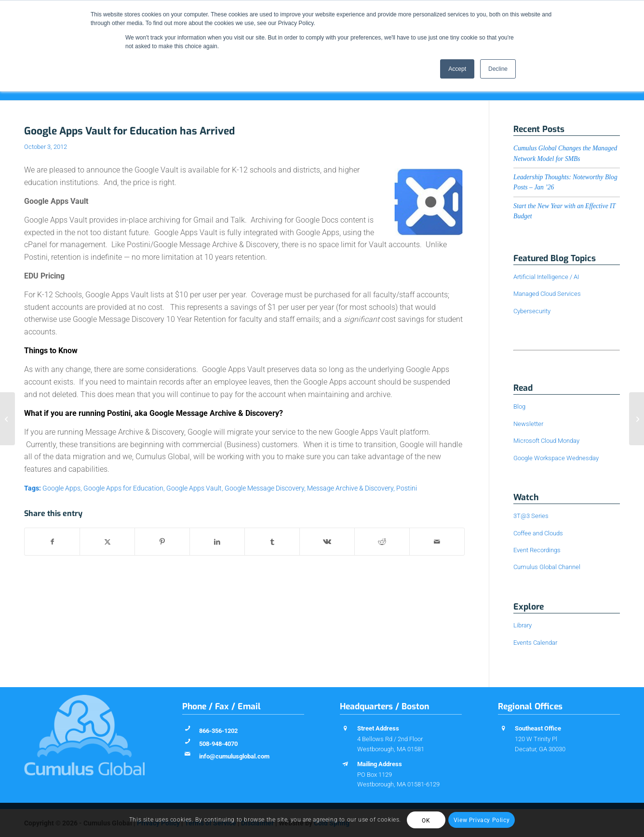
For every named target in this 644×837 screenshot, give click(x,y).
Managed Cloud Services (547, 294)
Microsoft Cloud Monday (546, 441)
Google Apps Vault (194, 488)
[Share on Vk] (327, 542)
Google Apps (61, 488)
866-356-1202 (218, 731)
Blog (519, 406)
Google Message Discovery (264, 488)
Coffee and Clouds (538, 533)
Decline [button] (498, 69)
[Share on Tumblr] (272, 542)
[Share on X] (107, 542)
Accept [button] (457, 69)
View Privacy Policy (482, 820)
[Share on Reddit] (382, 542)
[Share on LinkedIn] (217, 542)
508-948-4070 (218, 744)
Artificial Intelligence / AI (546, 277)
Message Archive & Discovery (350, 488)
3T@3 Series (531, 516)
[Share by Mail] (437, 542)
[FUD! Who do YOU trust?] (7, 419)
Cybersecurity (532, 311)
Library (523, 625)
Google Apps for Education (123, 488)
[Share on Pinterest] (162, 542)
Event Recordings (537, 550)
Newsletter (528, 424)
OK (426, 821)
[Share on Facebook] (52, 542)
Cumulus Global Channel (547, 567)
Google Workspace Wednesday (556, 458)
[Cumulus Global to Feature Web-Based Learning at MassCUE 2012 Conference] (637, 419)
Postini (407, 488)
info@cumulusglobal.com (234, 756)
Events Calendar (535, 643)
